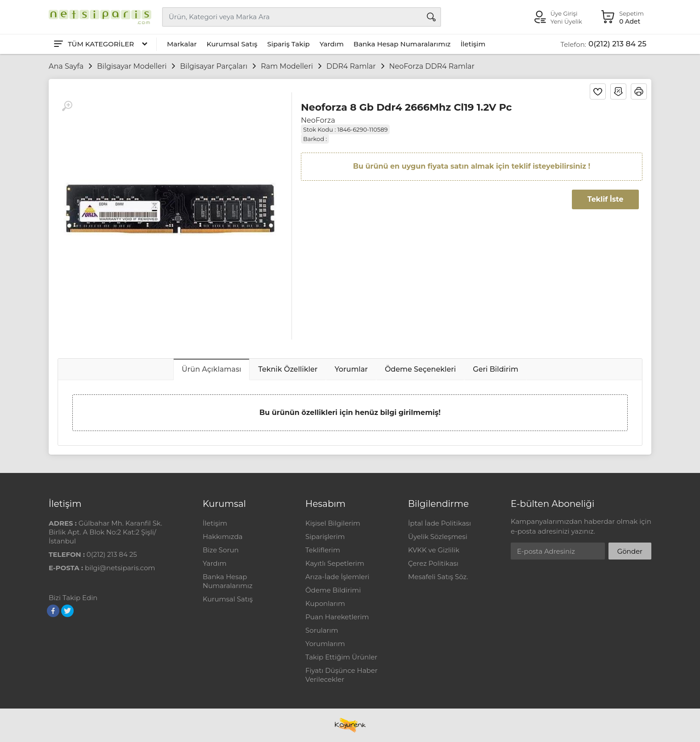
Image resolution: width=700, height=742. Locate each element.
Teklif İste (605, 199)
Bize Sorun (221, 550)
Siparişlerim (325, 537)
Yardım (332, 44)
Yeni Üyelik (566, 21)
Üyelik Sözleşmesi (438, 537)
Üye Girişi (564, 13)
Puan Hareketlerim (337, 617)
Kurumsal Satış (232, 44)
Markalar (182, 44)
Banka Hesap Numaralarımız (402, 44)
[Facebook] (53, 611)
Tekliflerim (323, 550)
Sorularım (322, 630)
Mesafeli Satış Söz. (438, 577)
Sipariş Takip (288, 44)
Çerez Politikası (433, 563)
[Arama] (431, 17)
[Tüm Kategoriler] (100, 44)
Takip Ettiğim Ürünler (341, 657)
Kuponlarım (325, 603)
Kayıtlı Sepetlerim (335, 563)
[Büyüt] (67, 106)
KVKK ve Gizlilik (434, 550)
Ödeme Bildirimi (333, 590)
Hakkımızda (223, 537)
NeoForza (318, 120)
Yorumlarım (325, 644)
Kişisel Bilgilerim (333, 523)
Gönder (630, 551)
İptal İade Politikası (440, 523)
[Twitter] (67, 611)
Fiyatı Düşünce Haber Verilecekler (342, 675)
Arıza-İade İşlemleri (337, 577)
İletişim (473, 44)
